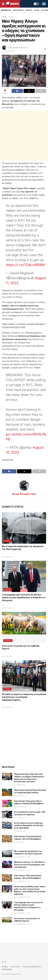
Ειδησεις (12, 17)
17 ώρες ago (7, 608)
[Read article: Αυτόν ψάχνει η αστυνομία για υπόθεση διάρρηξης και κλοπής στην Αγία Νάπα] (7, 825)
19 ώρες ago (7, 707)
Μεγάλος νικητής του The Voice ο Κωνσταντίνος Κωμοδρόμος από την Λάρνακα (30, 865)
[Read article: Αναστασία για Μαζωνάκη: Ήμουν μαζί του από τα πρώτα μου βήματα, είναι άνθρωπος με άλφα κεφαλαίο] (7, 889)
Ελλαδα (7, 689)
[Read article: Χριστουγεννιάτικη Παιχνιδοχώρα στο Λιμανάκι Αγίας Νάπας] (7, 792)
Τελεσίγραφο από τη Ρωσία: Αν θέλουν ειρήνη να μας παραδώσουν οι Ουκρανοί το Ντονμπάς (24, 598)
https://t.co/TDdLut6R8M (25, 265)
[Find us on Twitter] (6, 962)
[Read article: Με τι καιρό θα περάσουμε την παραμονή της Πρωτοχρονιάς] (24, 528)
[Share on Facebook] (17, 91)
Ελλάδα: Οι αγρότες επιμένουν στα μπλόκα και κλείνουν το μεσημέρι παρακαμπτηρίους (24, 697)
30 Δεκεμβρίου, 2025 (22, 857)
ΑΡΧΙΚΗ (5, 967)
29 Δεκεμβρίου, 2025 (22, 881)
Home (4, 17)
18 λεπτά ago (7, 557)
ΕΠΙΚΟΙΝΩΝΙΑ (7, 969)
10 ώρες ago (19, 842)
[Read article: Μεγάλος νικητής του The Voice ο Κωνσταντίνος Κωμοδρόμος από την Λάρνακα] (7, 864)
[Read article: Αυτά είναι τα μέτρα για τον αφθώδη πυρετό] (24, 628)
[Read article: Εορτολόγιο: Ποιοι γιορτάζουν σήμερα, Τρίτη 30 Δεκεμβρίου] (7, 839)
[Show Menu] (3, 4)
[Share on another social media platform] (41, 91)
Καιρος (29, 10)
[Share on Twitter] (29, 91)
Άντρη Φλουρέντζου (19, 47)
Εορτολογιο (18, 10)
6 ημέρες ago (20, 818)
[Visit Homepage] (12, 4)
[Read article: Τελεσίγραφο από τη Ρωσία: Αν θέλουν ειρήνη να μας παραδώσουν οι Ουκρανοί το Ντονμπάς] (24, 576)
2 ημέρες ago (20, 807)
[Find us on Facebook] (2, 962)
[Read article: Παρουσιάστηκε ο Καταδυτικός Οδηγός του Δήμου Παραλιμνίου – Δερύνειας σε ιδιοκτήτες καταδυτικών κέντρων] (7, 776)
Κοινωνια (8, 641)
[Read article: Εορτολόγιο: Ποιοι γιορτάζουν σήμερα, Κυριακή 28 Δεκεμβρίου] (7, 803)
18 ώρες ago (7, 656)
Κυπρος (7, 541)
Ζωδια (37, 10)
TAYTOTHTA (15, 967)
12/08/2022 (10, 51)
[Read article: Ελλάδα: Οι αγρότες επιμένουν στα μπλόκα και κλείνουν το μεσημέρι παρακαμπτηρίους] (24, 676)
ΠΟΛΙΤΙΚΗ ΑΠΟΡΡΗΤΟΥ (32, 967)
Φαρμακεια (6, 10)
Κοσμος (8, 589)
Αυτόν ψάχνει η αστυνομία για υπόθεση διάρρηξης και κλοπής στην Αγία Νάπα (29, 825)
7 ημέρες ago (20, 785)
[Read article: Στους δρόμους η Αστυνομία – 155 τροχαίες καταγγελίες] (7, 814)
